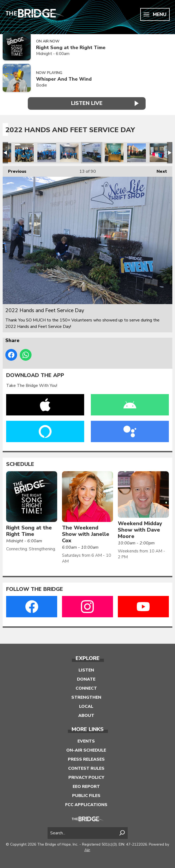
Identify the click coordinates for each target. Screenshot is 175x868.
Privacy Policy (86, 777)
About (86, 715)
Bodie (42, 85)
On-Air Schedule (86, 749)
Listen (86, 669)
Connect (86, 688)
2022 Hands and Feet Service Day (24, 152)
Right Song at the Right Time (71, 48)
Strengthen (86, 697)
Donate (86, 678)
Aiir (87, 849)
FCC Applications (86, 804)
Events (86, 740)
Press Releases (86, 759)
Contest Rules (86, 768)
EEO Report (86, 786)
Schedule (20, 464)
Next (159, 170)
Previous (15, 170)
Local (86, 706)
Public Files (86, 795)
